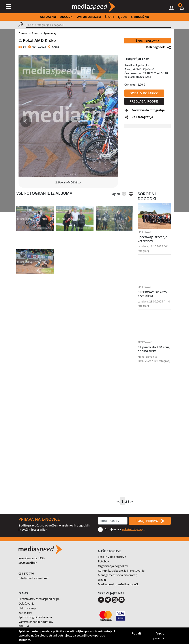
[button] (182, 7)
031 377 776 (26, 573)
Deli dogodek (155, 47)
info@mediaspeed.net (34, 578)
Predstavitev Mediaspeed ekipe (39, 599)
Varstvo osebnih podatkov (36, 622)
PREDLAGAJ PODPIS (144, 101)
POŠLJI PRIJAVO (150, 521)
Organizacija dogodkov (113, 566)
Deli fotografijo (142, 117)
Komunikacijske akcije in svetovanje (121, 571)
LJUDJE (123, 17)
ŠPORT (110, 17)
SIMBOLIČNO (140, 17)
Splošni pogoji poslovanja (35, 617)
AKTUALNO (48, 17)
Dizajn (102, 580)
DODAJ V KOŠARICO (144, 93)
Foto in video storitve (112, 557)
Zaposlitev (25, 613)
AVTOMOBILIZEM (89, 17)
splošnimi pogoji (133, 529)
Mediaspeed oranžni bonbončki (119, 584)
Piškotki (24, 626)
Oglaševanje (26, 603)
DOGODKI (67, 17)
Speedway (50, 33)
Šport (35, 33)
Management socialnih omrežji (118, 575)
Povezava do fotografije (148, 110)
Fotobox (104, 561)
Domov (23, 33)
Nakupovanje (27, 608)
